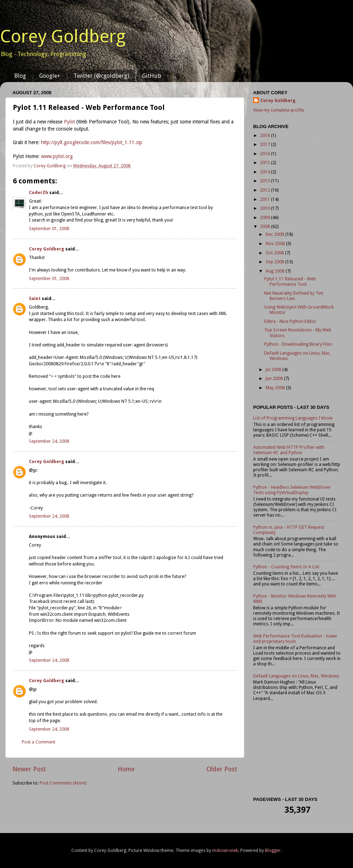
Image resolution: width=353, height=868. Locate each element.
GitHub (152, 76)
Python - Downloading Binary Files (298, 344)
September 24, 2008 (49, 441)
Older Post (222, 769)
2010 (265, 208)
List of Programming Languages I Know (293, 418)
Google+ (50, 76)
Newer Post (29, 769)
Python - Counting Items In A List (286, 567)
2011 (265, 199)
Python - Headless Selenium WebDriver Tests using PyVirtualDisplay (292, 490)
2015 (265, 163)
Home (126, 769)
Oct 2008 (275, 253)
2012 (265, 190)
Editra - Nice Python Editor (290, 321)
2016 (265, 154)
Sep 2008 (275, 262)
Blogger (273, 850)
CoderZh (39, 192)
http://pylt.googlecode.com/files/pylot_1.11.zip (92, 142)
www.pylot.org (57, 156)
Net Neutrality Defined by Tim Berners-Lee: (294, 296)
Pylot (69, 122)
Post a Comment (39, 742)
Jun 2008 (275, 378)
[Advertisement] (297, 750)
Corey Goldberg (63, 36)
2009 (265, 217)
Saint (35, 298)
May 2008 (276, 388)
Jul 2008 (274, 369)
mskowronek (225, 850)
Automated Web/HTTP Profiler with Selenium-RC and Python (289, 450)
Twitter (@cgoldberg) (101, 76)
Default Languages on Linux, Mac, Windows (296, 676)
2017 (265, 144)
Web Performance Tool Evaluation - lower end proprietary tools (295, 639)
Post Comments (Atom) (63, 783)
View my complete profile (279, 110)
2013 (265, 181)
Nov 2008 (276, 243)
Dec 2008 (275, 234)
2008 (265, 226)
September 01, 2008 (49, 229)
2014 (265, 172)
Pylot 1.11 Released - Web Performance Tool (290, 281)
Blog (20, 76)
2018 (265, 135)
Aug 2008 (276, 271)
